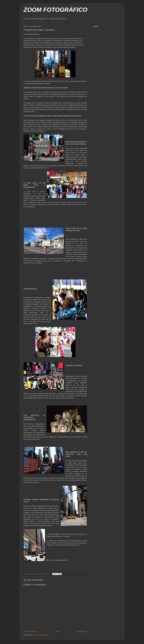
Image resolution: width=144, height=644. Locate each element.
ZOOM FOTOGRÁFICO (55, 10)
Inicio (57, 631)
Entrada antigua (82, 631)
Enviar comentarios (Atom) (41, 635)
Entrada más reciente (31, 631)
